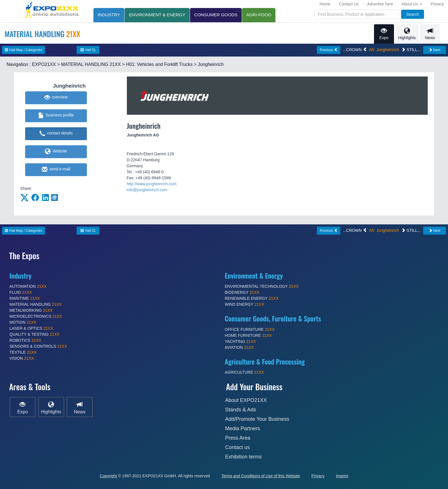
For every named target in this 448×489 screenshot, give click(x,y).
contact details (56, 134)
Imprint (342, 476)
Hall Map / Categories (24, 50)
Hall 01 (88, 50)
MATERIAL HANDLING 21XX (91, 64)
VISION (22, 358)
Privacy (437, 4)
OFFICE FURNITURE (250, 329)
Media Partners (243, 428)
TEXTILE (23, 352)
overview (56, 98)
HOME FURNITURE (248, 335)
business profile (56, 116)
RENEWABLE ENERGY (252, 298)
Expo (384, 34)
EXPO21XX (44, 64)
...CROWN (355, 50)
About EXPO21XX (246, 400)
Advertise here (380, 4)
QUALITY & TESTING (34, 334)
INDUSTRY (109, 15)
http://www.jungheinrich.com (151, 184)
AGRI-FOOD (259, 15)
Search (413, 14)
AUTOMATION (28, 286)
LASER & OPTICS (31, 328)
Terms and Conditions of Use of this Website (261, 476)
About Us (412, 4)
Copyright (108, 476)
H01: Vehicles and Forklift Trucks (159, 64)
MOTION (23, 322)
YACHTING (240, 341)
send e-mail (56, 170)
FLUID (21, 292)
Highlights (407, 34)
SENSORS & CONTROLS (38, 346)
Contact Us (349, 4)
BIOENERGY (242, 292)
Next (435, 50)
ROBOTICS (25, 340)
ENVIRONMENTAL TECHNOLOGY (262, 286)
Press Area (238, 438)
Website (56, 152)
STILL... (411, 50)
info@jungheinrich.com (147, 190)
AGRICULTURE (244, 372)
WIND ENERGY (245, 304)
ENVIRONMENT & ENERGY (157, 15)
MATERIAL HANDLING (36, 304)
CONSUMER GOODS (216, 15)
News (430, 34)
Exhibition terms (243, 457)
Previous (329, 50)
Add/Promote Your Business (257, 419)
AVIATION (239, 347)
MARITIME (25, 298)
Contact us (237, 447)
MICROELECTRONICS (36, 316)
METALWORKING (31, 310)
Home (325, 4)
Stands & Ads (241, 410)
